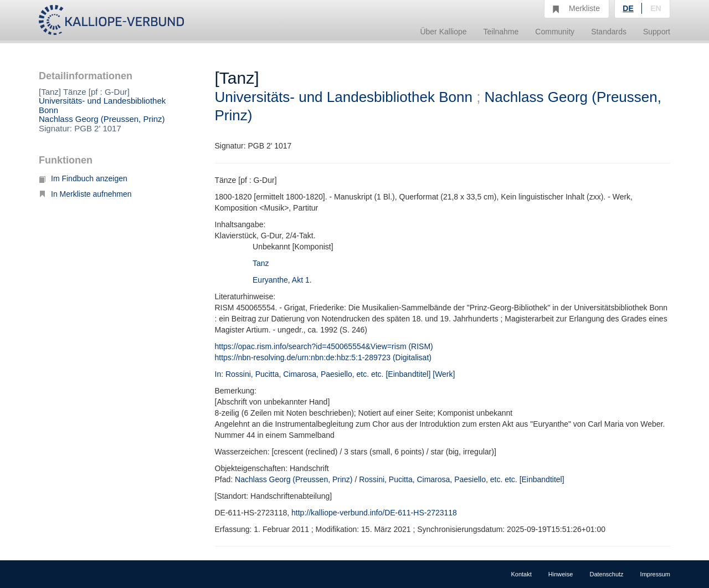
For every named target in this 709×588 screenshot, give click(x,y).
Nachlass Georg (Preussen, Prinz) (102, 119)
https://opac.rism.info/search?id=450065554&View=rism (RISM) (324, 346)
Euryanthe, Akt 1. (282, 280)
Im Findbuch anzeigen (83, 178)
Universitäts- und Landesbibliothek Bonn (102, 105)
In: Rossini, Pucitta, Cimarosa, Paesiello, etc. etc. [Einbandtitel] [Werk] (335, 374)
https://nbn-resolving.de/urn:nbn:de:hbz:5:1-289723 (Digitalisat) (323, 357)
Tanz (261, 263)
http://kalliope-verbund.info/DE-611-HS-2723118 (374, 513)
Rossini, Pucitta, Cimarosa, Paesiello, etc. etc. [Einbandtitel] (461, 479)
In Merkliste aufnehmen (85, 194)
